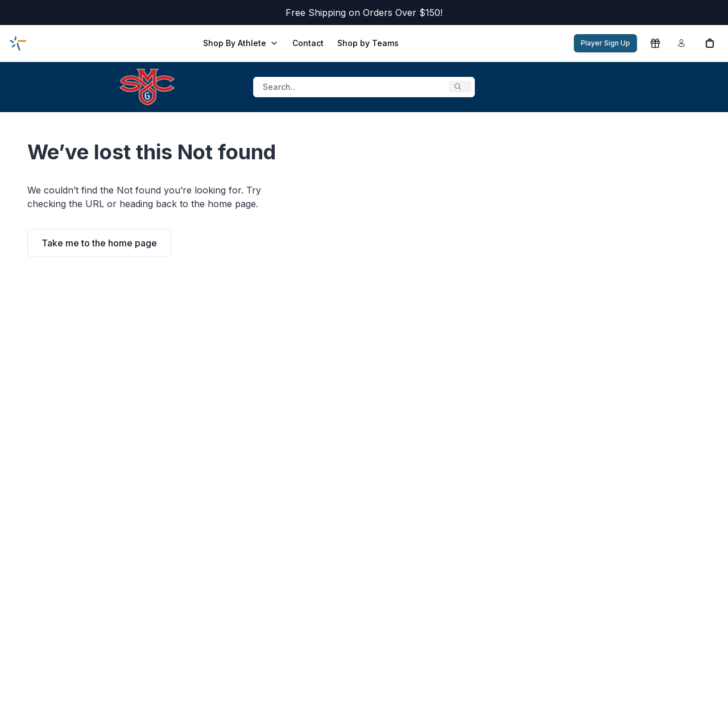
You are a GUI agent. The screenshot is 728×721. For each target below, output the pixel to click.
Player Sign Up (605, 43)
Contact (308, 43)
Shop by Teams (368, 43)
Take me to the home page (99, 243)
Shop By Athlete (241, 43)
